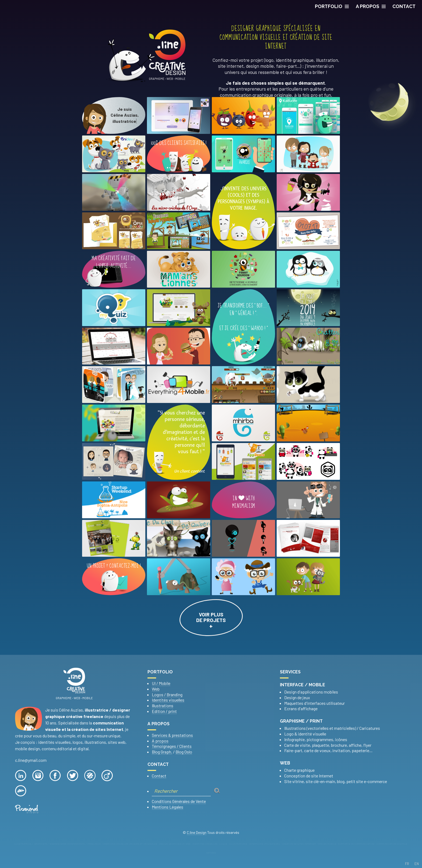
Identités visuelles (168, 700)
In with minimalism (244, 501)
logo (269, 60)
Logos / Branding (167, 694)
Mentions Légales (168, 807)
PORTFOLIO (332, 6)
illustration (327, 60)
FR (407, 864)
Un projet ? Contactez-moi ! (114, 577)
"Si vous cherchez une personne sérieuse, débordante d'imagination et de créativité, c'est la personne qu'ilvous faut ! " (179, 442)
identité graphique (295, 60)
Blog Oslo (184, 752)
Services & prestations (172, 735)
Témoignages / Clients (172, 746)
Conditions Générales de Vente (179, 801)
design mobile (260, 66)
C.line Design (197, 833)
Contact (159, 776)
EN (417, 864)
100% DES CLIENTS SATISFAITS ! (179, 156)
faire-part (286, 66)
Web (156, 689)
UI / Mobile (161, 683)
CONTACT (404, 6)
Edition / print (164, 711)
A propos (371, 6)
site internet (231, 66)
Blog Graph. (162, 752)
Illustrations (163, 706)
